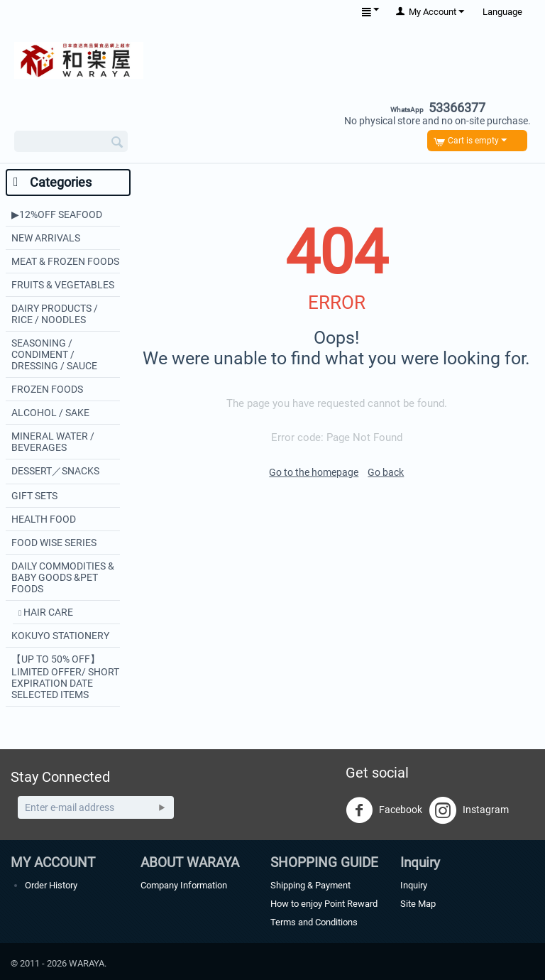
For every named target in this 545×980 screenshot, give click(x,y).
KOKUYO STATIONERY (60, 636)
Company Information (184, 885)
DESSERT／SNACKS (55, 471)
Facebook (384, 810)
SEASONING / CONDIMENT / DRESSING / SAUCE (54, 354)
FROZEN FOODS (47, 389)
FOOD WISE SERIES (54, 543)
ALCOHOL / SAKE (50, 413)
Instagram (469, 810)
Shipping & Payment (310, 885)
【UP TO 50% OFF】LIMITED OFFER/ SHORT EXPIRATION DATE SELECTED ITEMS (65, 677)
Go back (386, 472)
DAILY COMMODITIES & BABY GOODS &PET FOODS (63, 577)
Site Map (418, 904)
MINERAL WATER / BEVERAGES (53, 442)
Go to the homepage (314, 472)
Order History (51, 885)
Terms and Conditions (314, 922)
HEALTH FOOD (44, 519)
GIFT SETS (34, 496)
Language (502, 12)
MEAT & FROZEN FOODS (65, 261)
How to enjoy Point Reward (324, 904)
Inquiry (414, 885)
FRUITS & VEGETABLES (63, 285)
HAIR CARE (47, 612)
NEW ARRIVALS (46, 238)
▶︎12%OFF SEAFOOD (57, 214)
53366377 (438, 108)
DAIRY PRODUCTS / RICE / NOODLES (55, 314)
